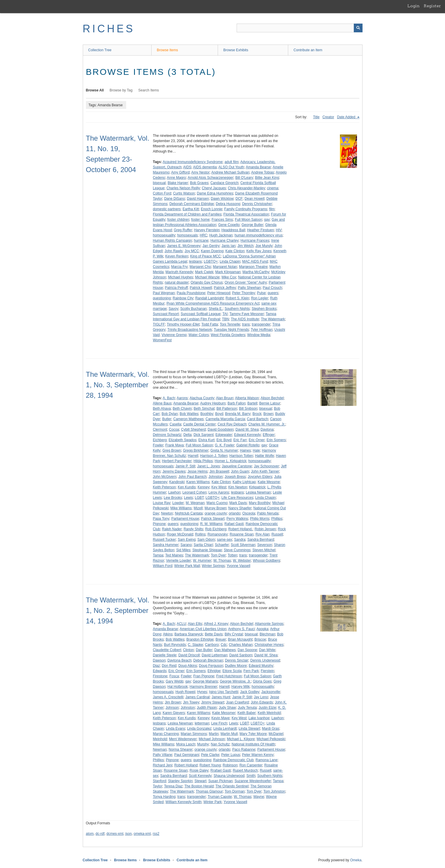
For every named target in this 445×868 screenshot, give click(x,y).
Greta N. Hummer (224, 450)
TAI (225, 314)
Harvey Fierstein (207, 230)
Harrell (193, 456)
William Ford (163, 566)
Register (432, 6)
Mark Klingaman (228, 272)
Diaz (156, 666)
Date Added (346, 117)
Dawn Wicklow (222, 199)
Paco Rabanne (244, 749)
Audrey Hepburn (213, 403)
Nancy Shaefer (240, 508)
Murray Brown (216, 508)
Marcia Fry (179, 267)
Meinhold (160, 739)
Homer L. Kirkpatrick (231, 461)
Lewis (188, 498)
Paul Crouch (272, 288)
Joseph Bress (235, 477)
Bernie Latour (270, 403)
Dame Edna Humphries (215, 193)
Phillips (277, 519)
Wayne (259, 797)
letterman (202, 723)
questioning (162, 298)
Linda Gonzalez (199, 729)
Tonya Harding (164, 797)
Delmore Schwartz (167, 435)
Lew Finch (219, 723)
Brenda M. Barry (238, 414)
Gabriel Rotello (248, 445)
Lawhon (174, 492)
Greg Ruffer (183, 230)
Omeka (356, 860)
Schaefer (222, 545)
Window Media (259, 335)
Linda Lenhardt (225, 729)
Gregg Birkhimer (196, 450)
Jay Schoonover (266, 466)
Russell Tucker (165, 540)
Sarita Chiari (203, 545)
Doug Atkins (188, 666)
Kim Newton (238, 487)
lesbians (196, 261)
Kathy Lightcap (244, 482)
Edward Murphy (261, 666)
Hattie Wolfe (264, 456)
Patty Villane (163, 755)
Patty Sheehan (249, 288)
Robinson (230, 765)
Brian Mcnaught (240, 639)
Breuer (221, 639)
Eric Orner (257, 440)
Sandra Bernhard (261, 540)
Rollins (200, 534)
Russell (277, 534)
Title (316, 117)
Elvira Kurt (206, 440)
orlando (235, 513)
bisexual (159, 183)
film (272, 209)
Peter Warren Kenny (258, 755)
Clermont (160, 429)
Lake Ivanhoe (259, 718)
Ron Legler (260, 298)
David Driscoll (189, 655)
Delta (187, 435)
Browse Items (167, 50)
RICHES (109, 29)
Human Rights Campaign (173, 241)
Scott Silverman (243, 545)
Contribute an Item (308, 50)
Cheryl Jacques (214, 188)
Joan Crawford (238, 702)
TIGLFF (159, 324)
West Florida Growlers (228, 335)
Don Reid (169, 666)
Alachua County (202, 398)
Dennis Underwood (265, 660)
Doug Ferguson (211, 666)
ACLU (181, 624)
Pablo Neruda (268, 513)
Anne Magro (176, 178)
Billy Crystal (234, 634)
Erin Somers (276, 440)
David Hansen (198, 199)
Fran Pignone (204, 676)
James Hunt (221, 697)
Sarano (186, 545)
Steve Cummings (237, 550)
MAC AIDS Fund (255, 261)
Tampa (158, 555)
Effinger (269, 435)
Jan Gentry (211, 246)
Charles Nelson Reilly (183, 188)
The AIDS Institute (245, 319)
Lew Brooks (173, 498)
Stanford (160, 781)
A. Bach (169, 398)
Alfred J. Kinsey (216, 624)
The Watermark (273, 319)
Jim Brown (173, 702)
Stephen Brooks (264, 309)
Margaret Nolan (225, 267)
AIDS (187, 167)
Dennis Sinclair (237, 660)
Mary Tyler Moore (253, 734)
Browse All (95, 90)
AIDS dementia (205, 167)
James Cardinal (197, 697)
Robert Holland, (240, 529)
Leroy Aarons (219, 492)
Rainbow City (183, 298)
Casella (175, 424)
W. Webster (242, 561)
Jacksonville (271, 692)
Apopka (262, 629)
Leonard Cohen (195, 492)
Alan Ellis (195, 624)
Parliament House (185, 519)
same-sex (225, 540)
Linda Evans (175, 729)
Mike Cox (229, 277)
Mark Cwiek (204, 272)
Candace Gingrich (224, 183)
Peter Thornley (243, 293)
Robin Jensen (265, 529)
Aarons (182, 398)
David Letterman (214, 655)
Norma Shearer (181, 749)
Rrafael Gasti (221, 770)
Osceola (249, 513)
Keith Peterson (165, 487)
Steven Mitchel (264, 550)
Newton (167, 513)
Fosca (174, 676)
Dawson (159, 660)
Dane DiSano (174, 199)
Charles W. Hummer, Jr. (267, 424)
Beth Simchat (204, 409)
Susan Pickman (220, 781)
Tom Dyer (218, 555)
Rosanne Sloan (242, 534)
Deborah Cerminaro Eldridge (192, 204)
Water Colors (199, 335)
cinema (273, 188)
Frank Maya (174, 445)
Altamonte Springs (269, 624)
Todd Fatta (210, 324)
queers (273, 293)
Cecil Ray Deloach (232, 424)
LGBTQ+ (211, 261)
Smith (251, 776)
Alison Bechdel (272, 398)
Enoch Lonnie (211, 209)
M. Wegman (195, 503)
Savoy (174, 309)
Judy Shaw (227, 708)
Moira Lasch (186, 744)
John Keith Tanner (265, 471)
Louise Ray (162, 503)
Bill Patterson (227, 409)
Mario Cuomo (217, 503)
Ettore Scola (232, 671)
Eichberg (160, 440)
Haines (245, 450)
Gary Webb (175, 681)
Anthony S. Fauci (241, 629)
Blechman (267, 634)
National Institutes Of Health (253, 744)
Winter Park (213, 802)
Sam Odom (206, 540)
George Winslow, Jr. (235, 681)
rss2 (156, 834)
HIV (279, 230)
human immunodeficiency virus (259, 235)
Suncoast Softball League (201, 314)
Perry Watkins (237, 519)
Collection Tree (100, 50)
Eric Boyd (224, 440)
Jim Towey (191, 702)
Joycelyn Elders (260, 477)
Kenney (204, 487)
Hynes (202, 692)
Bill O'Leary (244, 178)
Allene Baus (162, 403)
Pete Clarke (210, 755)
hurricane (201, 241)
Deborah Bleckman (208, 660)
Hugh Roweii (185, 692)
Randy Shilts (193, 529)
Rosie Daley (199, 770)
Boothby (207, 414)
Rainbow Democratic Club (233, 760)
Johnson (172, 708)
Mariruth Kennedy (179, 272)
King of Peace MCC (205, 256)
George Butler (253, 225)
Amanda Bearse (258, 167)
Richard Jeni (163, 765)
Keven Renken (177, 256)
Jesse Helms (197, 471)
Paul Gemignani (187, 755)
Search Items (149, 90)
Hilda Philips (203, 461)
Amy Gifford (180, 172)
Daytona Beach (180, 660)
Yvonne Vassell (239, 566)
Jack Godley (250, 692)
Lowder (178, 503)
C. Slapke (196, 645)
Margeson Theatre (253, 267)
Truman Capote (220, 797)
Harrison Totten (241, 456)
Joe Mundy (264, 246)
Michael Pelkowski (271, 739)
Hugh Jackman (221, 235)
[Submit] (358, 28)
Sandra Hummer (166, 545)
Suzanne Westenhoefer (253, 781)
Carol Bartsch (257, 419)
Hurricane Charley (225, 241)
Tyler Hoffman (261, 330)
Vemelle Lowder (178, 561)
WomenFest (162, 340)
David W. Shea (247, 429)
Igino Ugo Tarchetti (224, 692)
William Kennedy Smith (183, 802)
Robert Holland (186, 765)
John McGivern (165, 477)
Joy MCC (192, 251)
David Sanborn (241, 655)
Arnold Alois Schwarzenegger (211, 178)
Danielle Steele (165, 655)
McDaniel (276, 734)
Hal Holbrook (178, 687)
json (129, 834)
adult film (231, 162)
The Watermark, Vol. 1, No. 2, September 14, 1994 (118, 610)
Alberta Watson (247, 398)
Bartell (252, 403)
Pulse (261, 293)
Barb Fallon (236, 403)
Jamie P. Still (185, 466)
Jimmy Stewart (213, 702)
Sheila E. (216, 309)
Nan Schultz (220, 744)
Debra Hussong (228, 204)
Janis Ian (228, 246)
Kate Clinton (235, 251)
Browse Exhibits (236, 50)
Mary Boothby (260, 503)
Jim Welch (246, 246)
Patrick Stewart (213, 519)
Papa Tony (161, 519)
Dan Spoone (247, 650)
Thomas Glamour (209, 791)
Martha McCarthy (256, 272)
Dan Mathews (225, 650)
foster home (200, 220)
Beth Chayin (182, 409)
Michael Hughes (181, 277)
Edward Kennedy (247, 435)
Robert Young (210, 765)
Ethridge (214, 671)
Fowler (158, 445)
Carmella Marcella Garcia (225, 419)
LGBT (199, 498)
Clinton (188, 650)
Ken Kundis (187, 487)
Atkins (168, 634)
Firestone (160, 676)
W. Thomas (222, 561)
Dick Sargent (204, 435)
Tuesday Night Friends (231, 330)
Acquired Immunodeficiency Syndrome (192, 162)
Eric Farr (240, 440)
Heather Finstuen (261, 230)
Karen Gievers (174, 713)
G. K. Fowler (225, 445)
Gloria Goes (262, 681)
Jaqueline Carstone (237, 466)
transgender (261, 324)
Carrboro (212, 645)
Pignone (159, 524)
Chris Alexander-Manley (246, 188)
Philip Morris (260, 519)
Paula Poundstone (191, 293)
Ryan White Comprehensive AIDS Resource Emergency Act (213, 303)
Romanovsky (218, 534)
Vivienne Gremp (174, 335)
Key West (219, 487)
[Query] (300, 28)
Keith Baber (247, 713)
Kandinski (177, 482)
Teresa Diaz (173, 786)
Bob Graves (199, 183)
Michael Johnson (212, 739)
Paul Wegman (164, 293)
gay (267, 220)
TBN (226, 319)
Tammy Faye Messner (247, 314)
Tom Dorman (235, 791)
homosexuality (164, 235)
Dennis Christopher (257, 204)
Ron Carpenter (251, 765)
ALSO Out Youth (231, 167)
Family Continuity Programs (246, 209)
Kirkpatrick (257, 487)
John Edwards (262, 702)
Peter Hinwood (219, 293)
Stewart (200, 781)
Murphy (203, 744)
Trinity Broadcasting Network (190, 330)
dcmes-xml (115, 834)
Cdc (224, 645)
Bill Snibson (248, 409)
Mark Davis (238, 503)
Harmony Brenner (204, 687)
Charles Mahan (241, 645)
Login (414, 6)
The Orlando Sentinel (232, 786)
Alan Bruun (225, 398)
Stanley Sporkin (180, 781)
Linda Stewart (249, 729)
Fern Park (251, 671)
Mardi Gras (271, 729)
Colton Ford (162, 193)
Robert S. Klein (237, 298)
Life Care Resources (237, 498)
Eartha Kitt (191, 209)
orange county (216, 513)
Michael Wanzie (207, 277)
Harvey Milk (241, 687)
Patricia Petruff (176, 288)
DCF (239, 199)
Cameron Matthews (189, 419)
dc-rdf (100, 834)
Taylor (158, 786)
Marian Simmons (194, 734)
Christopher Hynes (269, 645)
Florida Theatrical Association (246, 214)
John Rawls (174, 251)
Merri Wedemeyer (183, 739)
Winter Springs (213, 566)
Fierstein (268, 671)
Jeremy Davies (174, 471)
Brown (268, 414)
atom (90, 834)
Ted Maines (174, 555)
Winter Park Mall (187, 566)
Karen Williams (198, 482)
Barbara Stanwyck (189, 634)
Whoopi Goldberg (267, 561)
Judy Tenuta (247, 708)
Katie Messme (269, 482)
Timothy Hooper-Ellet (183, 324)
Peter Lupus (231, 755)
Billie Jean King (267, 178)
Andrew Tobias (263, 172)
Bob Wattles (189, 414)
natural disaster (177, 282)
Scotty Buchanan (194, 309)
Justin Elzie (267, 708)
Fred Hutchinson (229, 676)
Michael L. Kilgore (241, 739)
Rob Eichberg (216, 529)
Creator (328, 117)
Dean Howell (254, 199)
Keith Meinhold (269, 713)
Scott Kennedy (200, 776)
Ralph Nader (172, 529)
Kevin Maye (220, 718)
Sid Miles (183, 550)
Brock (257, 414)
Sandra (240, 540)
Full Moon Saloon (248, 220)
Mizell (198, 508)
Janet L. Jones (208, 466)
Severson (265, 545)
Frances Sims (222, 220)
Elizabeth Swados (183, 440)
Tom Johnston (274, 791)
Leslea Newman (258, 492)
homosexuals (188, 235)
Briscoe (260, 639)
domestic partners (167, 209)
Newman (160, 749)
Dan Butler (204, 650)
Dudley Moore (236, 666)
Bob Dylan (170, 414)
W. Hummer (202, 561)
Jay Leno (261, 697)
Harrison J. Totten (214, 456)
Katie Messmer (224, 713)
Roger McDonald (180, 534)
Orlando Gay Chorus (207, 282)
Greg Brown (172, 450)
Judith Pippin (207, 708)
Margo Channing (166, 734)
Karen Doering (212, 251)
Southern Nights (237, 309)
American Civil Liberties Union (203, 629)
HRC (203, 235)
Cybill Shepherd (193, 429)
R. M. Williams (211, 524)
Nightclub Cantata (189, 513)
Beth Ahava (162, 409)
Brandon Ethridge (200, 639)
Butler (167, 419)
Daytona (267, 429)
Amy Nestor (200, 172)
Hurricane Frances (255, 241)
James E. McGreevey (184, 246)
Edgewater (224, 435)
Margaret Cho (200, 267)
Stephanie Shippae (207, 550)
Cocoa (174, 429)
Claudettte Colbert (167, 650)
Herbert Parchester (177, 461)
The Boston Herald (199, 786)
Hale (256, 450)
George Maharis (205, 681)
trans (246, 324)
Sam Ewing (187, 540)
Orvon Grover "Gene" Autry (246, 282)
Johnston (216, 477)
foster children (178, 220)
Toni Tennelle (230, 324)
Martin (214, 734)
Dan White (267, 650)
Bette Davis (214, 634)
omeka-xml (142, 834)
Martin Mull (229, 734)
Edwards (160, 671)
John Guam (240, 471)
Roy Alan (263, 534)
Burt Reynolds (175, 645)
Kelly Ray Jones (259, 251)
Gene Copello (229, 225)
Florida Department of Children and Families (187, 214)
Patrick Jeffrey (225, 288)
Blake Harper (178, 183)
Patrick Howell (201, 288)
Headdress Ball (233, 230)
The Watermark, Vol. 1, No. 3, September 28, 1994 (118, 385)
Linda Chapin (230, 261)
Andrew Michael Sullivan (230, 172)
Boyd (219, 414)
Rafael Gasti (234, 524)
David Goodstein (221, 429)
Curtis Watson (184, 193)
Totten (232, 555)
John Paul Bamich (192, 477)
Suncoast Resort (166, 314)
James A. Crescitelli (168, 697)
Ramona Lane (267, 760)
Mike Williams (181, 508)
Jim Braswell (219, 471)
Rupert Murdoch (245, 770)
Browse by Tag (121, 90)
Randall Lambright (209, 298)
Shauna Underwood (229, 776)
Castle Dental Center (199, 424)
